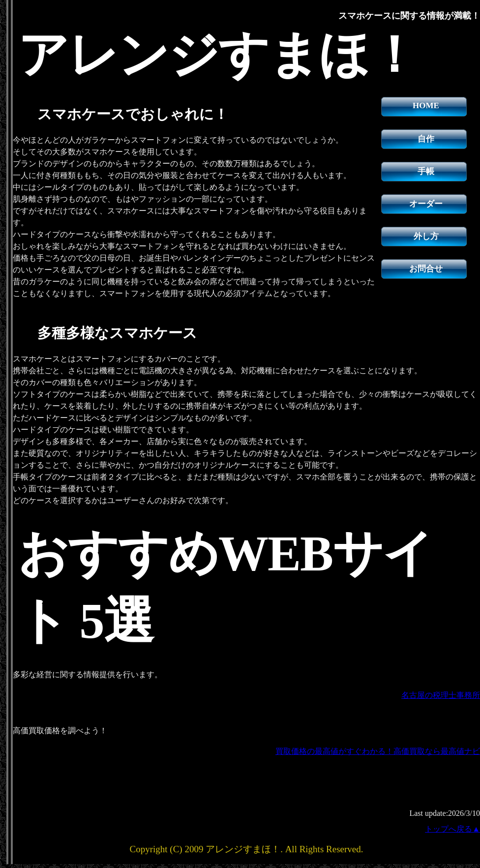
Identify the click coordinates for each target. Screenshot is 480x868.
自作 (426, 139)
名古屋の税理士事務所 (441, 695)
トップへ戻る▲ (452, 829)
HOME (426, 105)
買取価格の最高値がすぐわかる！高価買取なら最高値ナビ (378, 751)
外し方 (426, 236)
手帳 (426, 171)
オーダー (426, 204)
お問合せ (426, 269)
